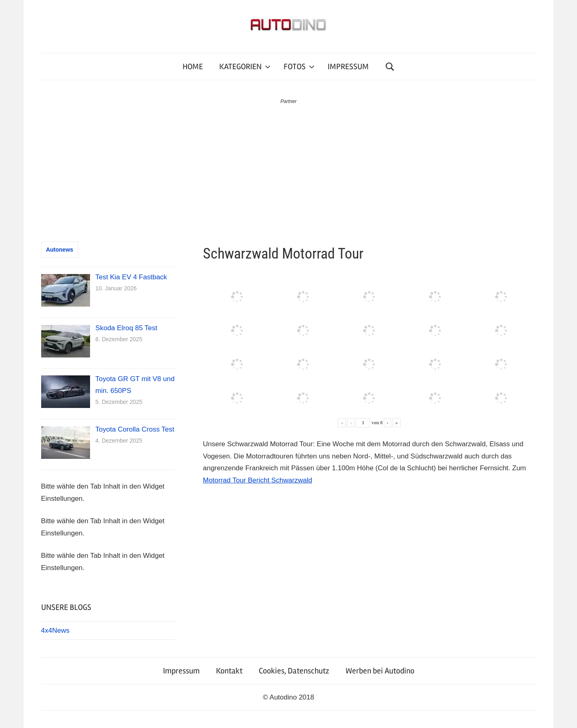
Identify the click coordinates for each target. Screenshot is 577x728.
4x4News (55, 630)
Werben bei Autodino (380, 671)
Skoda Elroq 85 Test (126, 328)
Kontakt (229, 671)
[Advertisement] (288, 167)
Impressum (181, 671)
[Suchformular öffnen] (390, 67)
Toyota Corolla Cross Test (135, 429)
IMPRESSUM (348, 67)
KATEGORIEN (245, 67)
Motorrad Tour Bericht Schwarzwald (258, 480)
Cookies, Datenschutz (294, 671)
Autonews (60, 250)
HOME (193, 67)
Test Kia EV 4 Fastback (131, 277)
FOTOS (299, 67)
